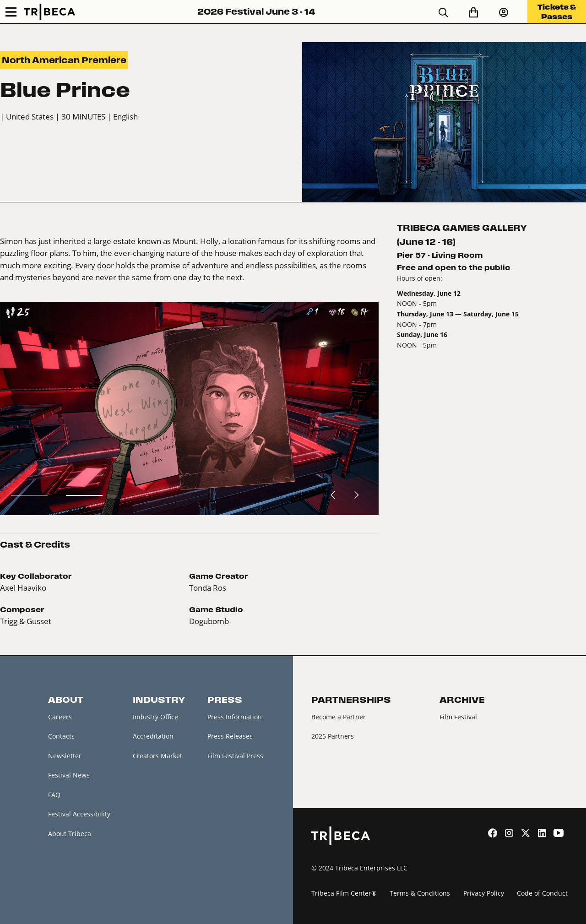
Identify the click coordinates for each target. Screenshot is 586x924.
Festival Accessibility (79, 814)
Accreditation (153, 736)
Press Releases (230, 736)
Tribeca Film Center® (344, 893)
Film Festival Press (235, 756)
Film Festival (458, 717)
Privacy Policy (484, 893)
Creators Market (157, 756)
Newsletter (65, 756)
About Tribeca (70, 834)
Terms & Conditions (420, 893)
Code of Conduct (542, 893)
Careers (60, 717)
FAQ (54, 795)
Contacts (61, 736)
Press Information (235, 717)
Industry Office (155, 717)
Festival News (69, 775)
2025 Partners (333, 736)
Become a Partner (339, 717)
